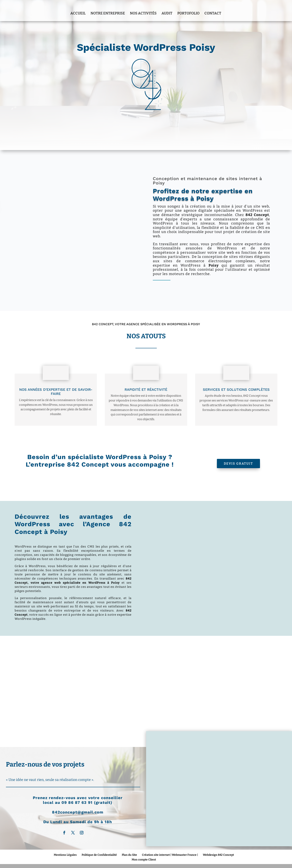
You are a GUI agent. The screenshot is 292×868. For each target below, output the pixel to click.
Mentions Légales (65, 855)
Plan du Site (129, 855)
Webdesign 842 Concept (218, 855)
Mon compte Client (144, 860)
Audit (167, 8)
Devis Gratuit (238, 464)
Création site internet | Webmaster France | (170, 855)
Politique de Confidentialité (99, 855)
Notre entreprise (108, 8)
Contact (213, 8)
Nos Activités (143, 8)
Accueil (78, 8)
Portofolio (188, 8)
